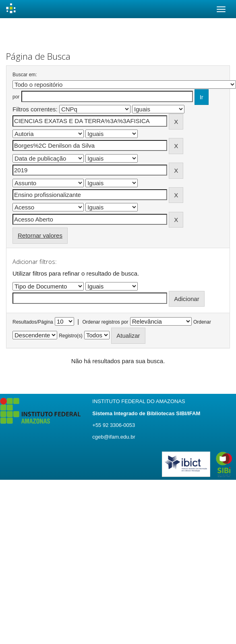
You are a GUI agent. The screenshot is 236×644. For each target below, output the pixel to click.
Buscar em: (25, 75)
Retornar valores (40, 235)
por (16, 97)
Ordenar (202, 322)
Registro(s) (71, 336)
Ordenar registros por (105, 322)
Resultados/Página (33, 322)
